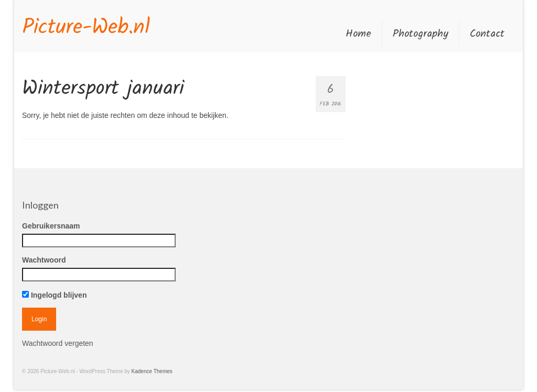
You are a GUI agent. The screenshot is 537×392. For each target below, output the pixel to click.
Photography (421, 34)
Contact (487, 34)
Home (358, 34)
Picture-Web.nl (86, 28)
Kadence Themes (152, 371)
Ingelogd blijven (54, 295)
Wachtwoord (44, 260)
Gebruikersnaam (51, 226)
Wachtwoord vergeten (58, 343)
